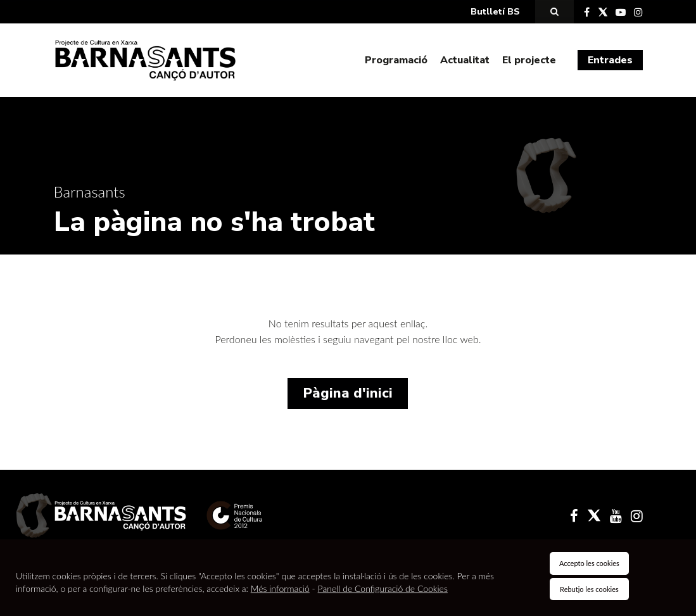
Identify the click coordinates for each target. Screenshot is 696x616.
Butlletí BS (495, 12)
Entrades (610, 60)
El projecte (529, 60)
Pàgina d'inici (348, 393)
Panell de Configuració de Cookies (383, 588)
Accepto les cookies (589, 563)
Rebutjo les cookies (589, 589)
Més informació (280, 588)
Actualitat (465, 60)
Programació (396, 60)
